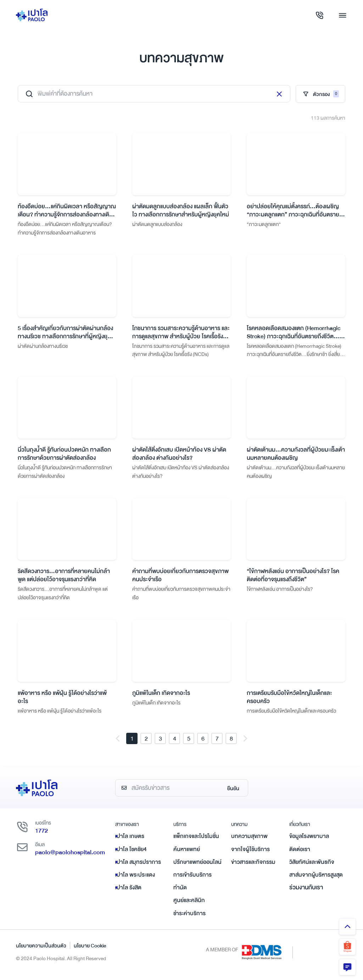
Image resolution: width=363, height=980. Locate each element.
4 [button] (175, 743)
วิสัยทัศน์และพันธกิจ (312, 867)
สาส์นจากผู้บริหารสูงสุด (316, 879)
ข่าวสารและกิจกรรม (253, 867)
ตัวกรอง (320, 94)
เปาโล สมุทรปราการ (138, 867)
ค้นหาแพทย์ (187, 854)
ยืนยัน (233, 793)
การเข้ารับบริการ (192, 879)
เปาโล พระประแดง (135, 879)
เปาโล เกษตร (130, 841)
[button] (118, 743)
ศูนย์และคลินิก (189, 905)
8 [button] (231, 743)
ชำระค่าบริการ (189, 918)
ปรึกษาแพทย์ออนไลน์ (197, 867)
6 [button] (203, 743)
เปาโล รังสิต (128, 892)
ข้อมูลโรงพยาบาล (309, 841)
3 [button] (160, 743)
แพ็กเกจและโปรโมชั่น (196, 841)
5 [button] (189, 743)
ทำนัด (180, 892)
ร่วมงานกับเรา (306, 892)
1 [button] (132, 743)
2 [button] (146, 743)
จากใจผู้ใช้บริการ (250, 854)
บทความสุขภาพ (249, 841)
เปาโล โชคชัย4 (131, 854)
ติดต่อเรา (300, 854)
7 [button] (217, 743)
